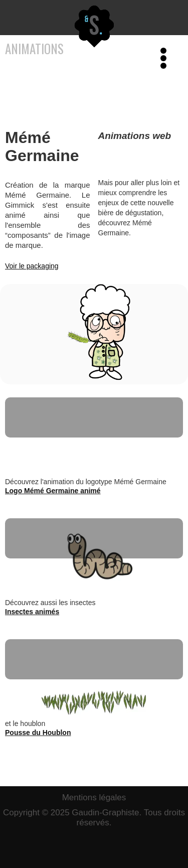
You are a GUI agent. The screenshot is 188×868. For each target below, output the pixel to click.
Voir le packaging (32, 266)
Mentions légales (94, 798)
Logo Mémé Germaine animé (53, 491)
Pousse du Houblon (38, 733)
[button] (160, 18)
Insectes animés (32, 612)
